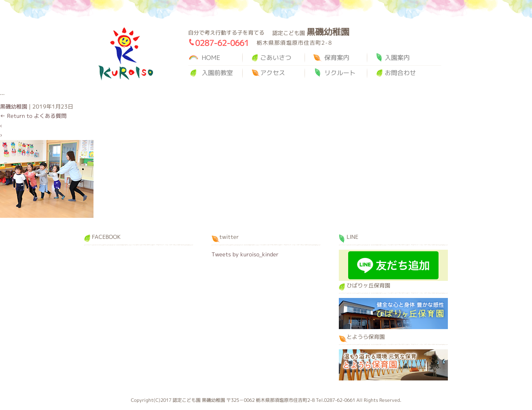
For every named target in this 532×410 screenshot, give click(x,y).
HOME (211, 58)
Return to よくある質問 (33, 116)
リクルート (340, 73)
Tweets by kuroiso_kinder (245, 254)
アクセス (273, 73)
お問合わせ (400, 73)
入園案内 (397, 58)
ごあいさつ (276, 58)
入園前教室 (217, 73)
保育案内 (337, 58)
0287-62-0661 (222, 43)
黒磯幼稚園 (126, 54)
